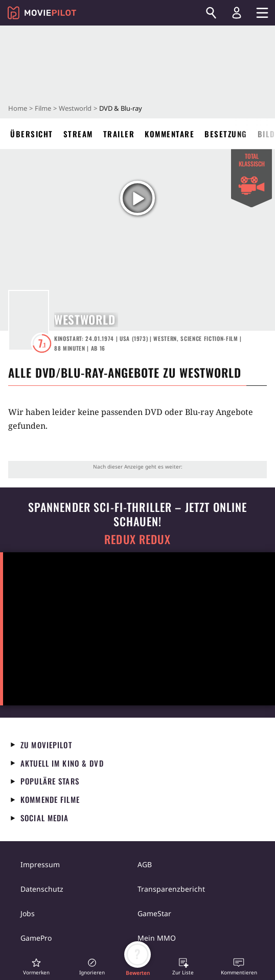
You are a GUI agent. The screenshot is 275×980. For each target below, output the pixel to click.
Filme (43, 108)
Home (18, 108)
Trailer (119, 134)
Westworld (75, 108)
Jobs (28, 913)
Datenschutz (42, 889)
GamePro (36, 938)
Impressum (40, 864)
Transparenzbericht (171, 889)
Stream (78, 134)
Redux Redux (137, 539)
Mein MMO (157, 938)
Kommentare (169, 134)
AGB (145, 864)
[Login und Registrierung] (237, 13)
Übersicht (32, 134)
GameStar (154, 913)
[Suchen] (211, 13)
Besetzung (226, 134)
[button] (36, 966)
